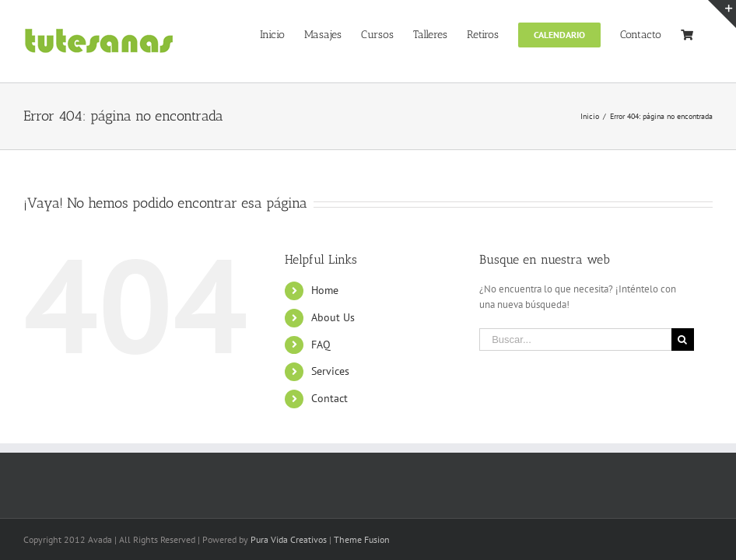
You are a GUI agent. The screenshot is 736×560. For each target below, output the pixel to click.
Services (330, 371)
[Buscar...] (575, 339)
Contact (329, 398)
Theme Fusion (362, 539)
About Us (333, 317)
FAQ (321, 345)
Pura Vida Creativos (289, 539)
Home (325, 290)
